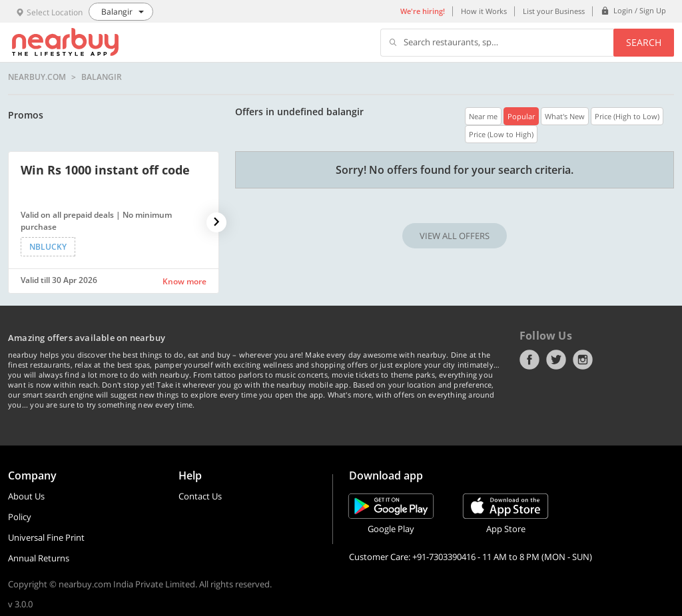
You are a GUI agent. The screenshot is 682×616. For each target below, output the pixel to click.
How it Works (484, 11)
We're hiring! (423, 11)
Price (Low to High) (501, 134)
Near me (483, 116)
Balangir (102, 77)
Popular (521, 116)
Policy (20, 517)
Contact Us (200, 496)
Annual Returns (39, 558)
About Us (26, 496)
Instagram (583, 360)
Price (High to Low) (627, 116)
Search (644, 42)
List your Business (554, 11)
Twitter (556, 360)
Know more (184, 281)
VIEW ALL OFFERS (455, 236)
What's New (565, 116)
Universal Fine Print (46, 537)
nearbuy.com (37, 77)
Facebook (529, 360)
